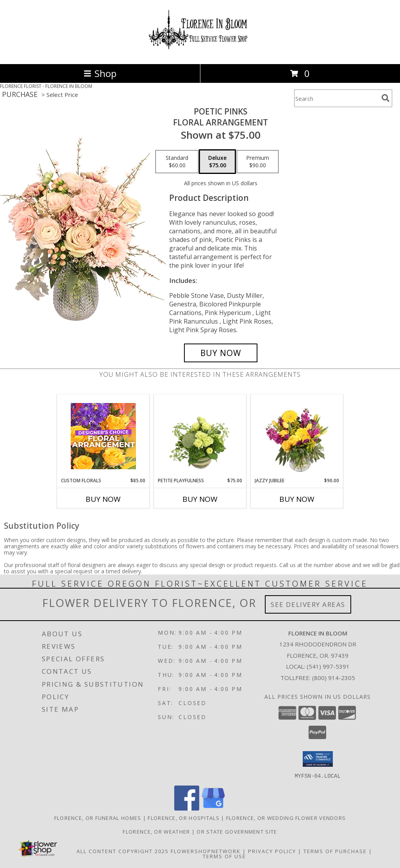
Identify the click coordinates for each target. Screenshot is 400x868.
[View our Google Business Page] (213, 808)
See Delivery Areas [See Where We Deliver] (308, 604)
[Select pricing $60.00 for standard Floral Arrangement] (177, 162)
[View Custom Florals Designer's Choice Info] (103, 436)
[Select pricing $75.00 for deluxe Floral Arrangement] (217, 162)
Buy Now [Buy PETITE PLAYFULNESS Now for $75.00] (200, 499)
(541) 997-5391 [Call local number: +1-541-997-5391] (328, 666)
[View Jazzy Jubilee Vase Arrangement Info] (297, 436)
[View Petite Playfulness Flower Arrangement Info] (200, 436)
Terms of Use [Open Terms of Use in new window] (224, 856)
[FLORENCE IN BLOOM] (200, 53)
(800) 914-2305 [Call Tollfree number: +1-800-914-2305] (334, 678)
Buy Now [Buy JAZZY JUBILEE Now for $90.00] (297, 499)
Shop (100, 73)
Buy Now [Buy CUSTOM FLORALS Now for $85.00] (103, 499)
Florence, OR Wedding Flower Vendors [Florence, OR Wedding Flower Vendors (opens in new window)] (286, 818)
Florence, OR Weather (156, 831)
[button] (318, 759)
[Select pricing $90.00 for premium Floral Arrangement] (258, 162)
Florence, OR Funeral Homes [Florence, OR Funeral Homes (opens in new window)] (98, 818)
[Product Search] (336, 98)
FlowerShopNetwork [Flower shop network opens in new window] (206, 851)
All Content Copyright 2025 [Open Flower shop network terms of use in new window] (123, 851)
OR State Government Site (237, 831)
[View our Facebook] (187, 808)
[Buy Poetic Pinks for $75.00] (221, 353)
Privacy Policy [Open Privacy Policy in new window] (272, 851)
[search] (386, 98)
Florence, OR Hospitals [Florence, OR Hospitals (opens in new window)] (184, 818)
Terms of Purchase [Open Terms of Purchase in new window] (335, 851)
